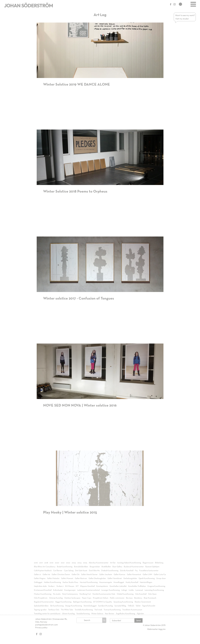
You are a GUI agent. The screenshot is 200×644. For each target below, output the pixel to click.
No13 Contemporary (70, 594)
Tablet (138, 606)
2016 (36, 563)
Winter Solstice (97, 614)
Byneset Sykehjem (152, 567)
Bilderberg (159, 563)
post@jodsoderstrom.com (47, 625)
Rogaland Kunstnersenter (44, 602)
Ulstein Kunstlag (68, 614)
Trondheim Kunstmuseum (132, 610)
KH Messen (70, 586)
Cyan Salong (69, 571)
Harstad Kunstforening (89, 582)
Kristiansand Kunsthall (43, 590)
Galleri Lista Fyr (160, 575)
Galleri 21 (37, 575)
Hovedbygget (119, 582)
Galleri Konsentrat (134, 575)
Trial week (98, 610)
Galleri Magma (40, 578)
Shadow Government (143, 602)
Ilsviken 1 (52, 586)
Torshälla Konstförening (84, 610)
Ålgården (140, 614)
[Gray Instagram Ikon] (175, 4)
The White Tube (67, 610)
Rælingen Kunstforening (82, 602)
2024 (79, 563)
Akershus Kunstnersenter (99, 563)
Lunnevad (139, 590)
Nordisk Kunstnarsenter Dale (104, 594)
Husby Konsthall (132, 582)
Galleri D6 (76, 575)
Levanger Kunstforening (111, 590)
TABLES (131, 606)
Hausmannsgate (106, 582)
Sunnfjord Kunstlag (106, 606)
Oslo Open (152, 594)
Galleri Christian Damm (61, 575)
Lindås (131, 590)
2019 (51, 563)
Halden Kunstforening (52, 582)
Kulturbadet (58, 590)
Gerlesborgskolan (130, 578)
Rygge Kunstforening (63, 602)
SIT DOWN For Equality (103, 602)
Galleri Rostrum (81, 578)
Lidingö (124, 590)
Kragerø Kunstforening (156, 586)
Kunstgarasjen (70, 590)
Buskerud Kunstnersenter (134, 567)
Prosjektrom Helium (101, 598)
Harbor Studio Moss (70, 582)
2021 (63, 563)
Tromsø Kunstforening (112, 610)
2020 (57, 563)
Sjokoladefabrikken (41, 606)
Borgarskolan (95, 567)
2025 (85, 563)
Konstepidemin (102, 586)
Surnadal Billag (120, 606)
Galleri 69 (46, 575)
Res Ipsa (129, 598)
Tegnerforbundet (149, 606)
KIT (77, 586)
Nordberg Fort (85, 594)
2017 (41, 563)
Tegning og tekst (40, 610)
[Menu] (193, 4)
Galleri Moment (67, 578)
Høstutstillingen (146, 582)
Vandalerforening (83, 614)
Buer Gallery (117, 567)
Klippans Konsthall (87, 586)
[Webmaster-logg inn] (156, 629)
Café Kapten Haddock (43, 571)
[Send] (139, 620)
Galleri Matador (53, 578)
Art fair (113, 563)
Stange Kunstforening (74, 606)
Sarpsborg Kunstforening (123, 602)
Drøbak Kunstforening (110, 571)
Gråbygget (38, 582)
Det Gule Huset (81, 571)
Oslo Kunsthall (141, 594)
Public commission (117, 598)
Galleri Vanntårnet (115, 578)
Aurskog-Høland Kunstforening (129, 563)
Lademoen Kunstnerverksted (88, 590)
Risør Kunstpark (150, 598)
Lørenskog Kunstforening (154, 590)
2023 (74, 563)
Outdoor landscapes (72, 598)
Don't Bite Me (94, 571)
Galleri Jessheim (106, 575)
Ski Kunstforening (57, 606)
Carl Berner (58, 571)
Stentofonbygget (90, 606)
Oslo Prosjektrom (41, 598)
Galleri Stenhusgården (97, 578)
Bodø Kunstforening (65, 567)
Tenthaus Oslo (54, 610)
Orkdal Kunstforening (125, 594)
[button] (185, 15)
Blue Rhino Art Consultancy (45, 567)
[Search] (87, 620)
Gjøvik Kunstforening (147, 578)
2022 (68, 563)
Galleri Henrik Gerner (89, 575)
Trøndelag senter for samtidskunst (47, 614)
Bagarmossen (148, 563)
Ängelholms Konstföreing (125, 614)
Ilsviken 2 (60, 586)
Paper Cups (87, 598)
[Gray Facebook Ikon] (171, 4)
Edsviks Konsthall (127, 571)
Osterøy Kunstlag (56, 598)
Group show (161, 578)
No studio (57, 594)
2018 (46, 563)
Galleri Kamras (119, 575)
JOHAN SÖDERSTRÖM (29, 5)
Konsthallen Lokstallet (118, 586)
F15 (136, 571)
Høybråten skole (40, 586)
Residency (138, 598)
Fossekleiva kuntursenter (149, 571)
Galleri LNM (147, 575)
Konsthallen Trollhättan (137, 586)
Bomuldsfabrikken (81, 567)
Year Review (110, 614)
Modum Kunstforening (43, 594)
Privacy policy (41, 627)
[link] (180, 4)
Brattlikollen (106, 567)
